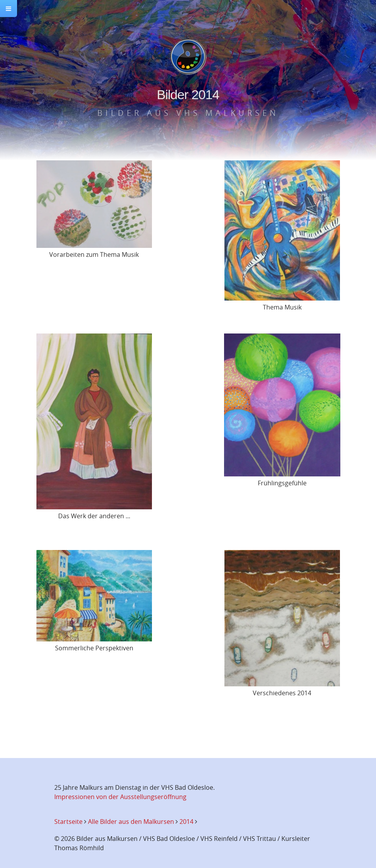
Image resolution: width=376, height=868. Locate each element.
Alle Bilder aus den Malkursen (131, 822)
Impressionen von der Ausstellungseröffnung (120, 797)
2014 (186, 822)
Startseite (68, 822)
